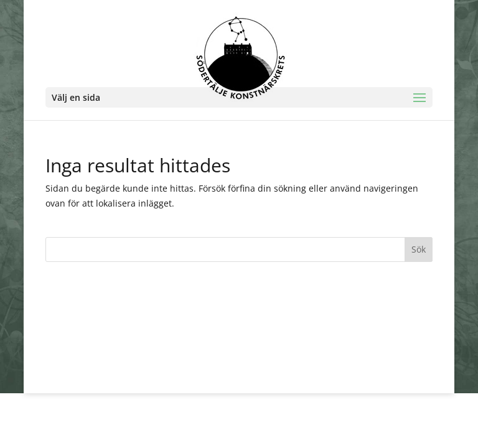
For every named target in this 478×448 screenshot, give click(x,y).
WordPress (317, 376)
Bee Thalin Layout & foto (222, 376)
